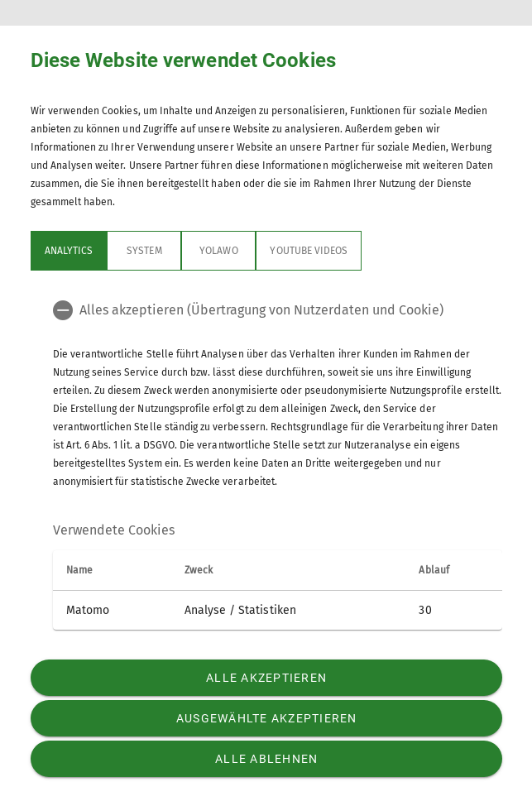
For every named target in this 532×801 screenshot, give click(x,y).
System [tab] (144, 251)
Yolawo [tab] (218, 251)
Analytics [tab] (69, 251)
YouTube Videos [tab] (309, 251)
